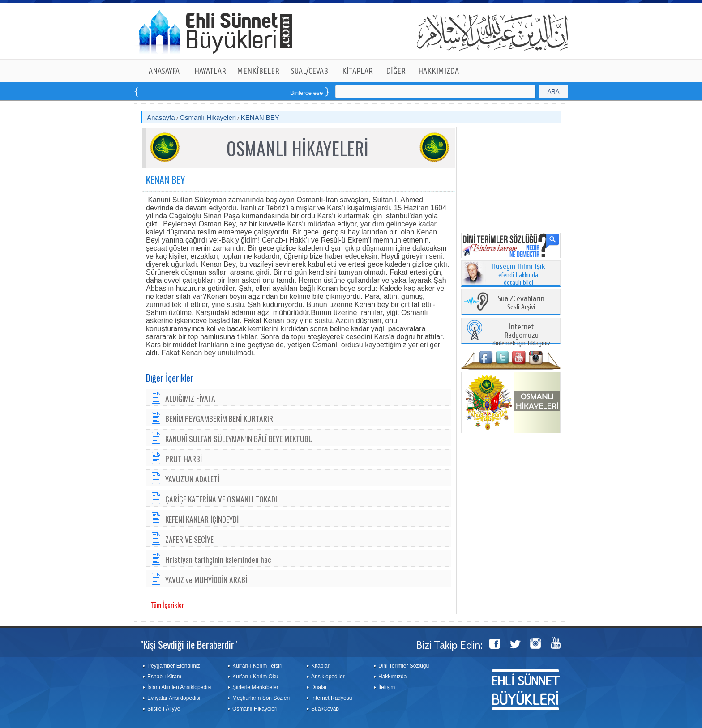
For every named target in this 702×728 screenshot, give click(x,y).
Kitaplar (320, 666)
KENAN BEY (260, 117)
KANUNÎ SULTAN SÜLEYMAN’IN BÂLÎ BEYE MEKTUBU (239, 439)
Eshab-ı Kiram (164, 677)
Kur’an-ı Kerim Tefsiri (257, 666)
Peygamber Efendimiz (173, 666)
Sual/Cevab (325, 709)
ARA (554, 92)
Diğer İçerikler (170, 378)
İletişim (387, 687)
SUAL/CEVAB (310, 71)
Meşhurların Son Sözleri (261, 698)
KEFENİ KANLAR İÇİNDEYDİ (202, 519)
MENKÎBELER (258, 71)
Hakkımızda (392, 677)
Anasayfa (161, 117)
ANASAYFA (164, 71)
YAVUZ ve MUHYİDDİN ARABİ (206, 579)
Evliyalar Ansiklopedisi (174, 698)
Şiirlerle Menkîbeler (255, 687)
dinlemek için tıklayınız (522, 335)
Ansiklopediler (328, 677)
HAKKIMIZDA (439, 71)
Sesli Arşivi (521, 303)
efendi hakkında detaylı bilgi (518, 275)
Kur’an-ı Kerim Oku (255, 677)
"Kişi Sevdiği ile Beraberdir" (189, 644)
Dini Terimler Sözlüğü (404, 666)
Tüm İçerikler (167, 605)
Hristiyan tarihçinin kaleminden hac (218, 559)
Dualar (319, 687)
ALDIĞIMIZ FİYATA (190, 398)
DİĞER (396, 71)
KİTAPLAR (357, 71)
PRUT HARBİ (184, 459)
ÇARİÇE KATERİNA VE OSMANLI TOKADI (221, 499)
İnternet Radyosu (332, 698)
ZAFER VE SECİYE (189, 539)
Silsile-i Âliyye (164, 709)
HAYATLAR (210, 71)
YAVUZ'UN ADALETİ (192, 479)
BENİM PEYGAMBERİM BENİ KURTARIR (219, 418)
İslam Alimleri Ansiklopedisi (179, 687)
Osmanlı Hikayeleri (208, 117)
